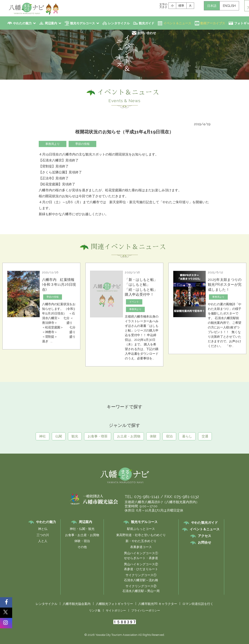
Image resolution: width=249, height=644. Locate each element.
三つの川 (43, 535)
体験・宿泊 (82, 541)
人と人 (43, 541)
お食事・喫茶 (98, 436)
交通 (205, 436)
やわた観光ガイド (205, 523)
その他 (82, 547)
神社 (42, 436)
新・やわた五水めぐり (141, 541)
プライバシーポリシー (146, 610)
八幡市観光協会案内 (77, 604)
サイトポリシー (116, 610)
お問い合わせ (147, 33)
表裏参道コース (141, 547)
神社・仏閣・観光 (82, 529)
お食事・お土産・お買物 (82, 535)
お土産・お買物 (129, 436)
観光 (75, 436)
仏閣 (59, 436)
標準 (181, 6)
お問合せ (205, 542)
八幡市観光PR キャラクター (158, 604)
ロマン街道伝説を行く (198, 604)
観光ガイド (147, 23)
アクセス (205, 536)
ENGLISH (229, 6)
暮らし (187, 436)
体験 (153, 436)
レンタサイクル (119, 23)
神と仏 (43, 529)
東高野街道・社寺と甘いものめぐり (141, 535)
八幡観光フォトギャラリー (114, 604)
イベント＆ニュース (177, 23)
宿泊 (169, 436)
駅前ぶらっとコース (141, 529)
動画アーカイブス (213, 23)
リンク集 (95, 610)
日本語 (212, 6)
